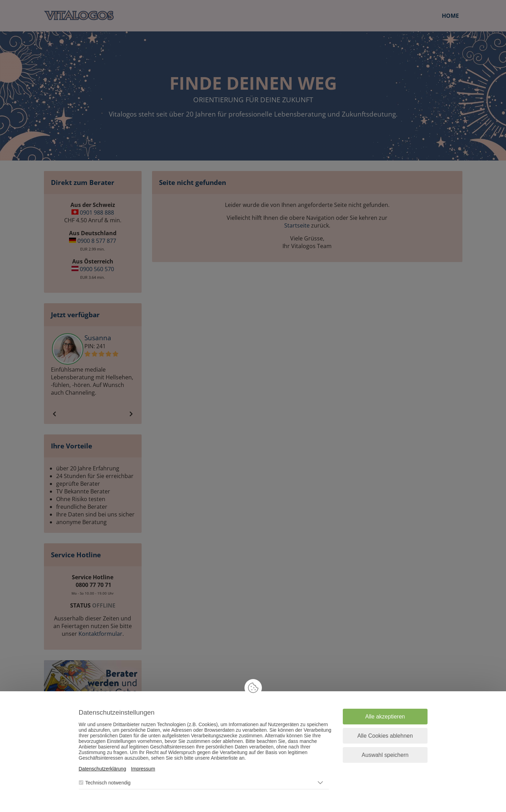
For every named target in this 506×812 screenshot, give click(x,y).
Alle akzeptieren (385, 717)
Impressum (143, 769)
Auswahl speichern (385, 755)
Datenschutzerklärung (103, 769)
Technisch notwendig (108, 783)
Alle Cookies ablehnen (385, 736)
